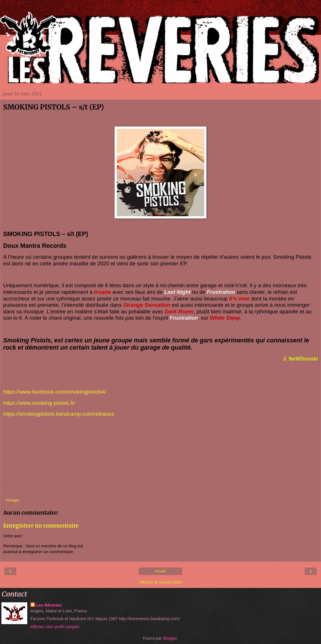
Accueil (161, 571)
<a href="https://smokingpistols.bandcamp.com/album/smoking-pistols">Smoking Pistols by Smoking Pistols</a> (160, 460)
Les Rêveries (49, 605)
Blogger (170, 638)
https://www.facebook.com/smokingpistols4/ (55, 392)
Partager (13, 500)
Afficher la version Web (160, 582)
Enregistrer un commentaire (41, 526)
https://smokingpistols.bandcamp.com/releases (59, 414)
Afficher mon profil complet (55, 627)
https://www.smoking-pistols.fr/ (39, 403)
